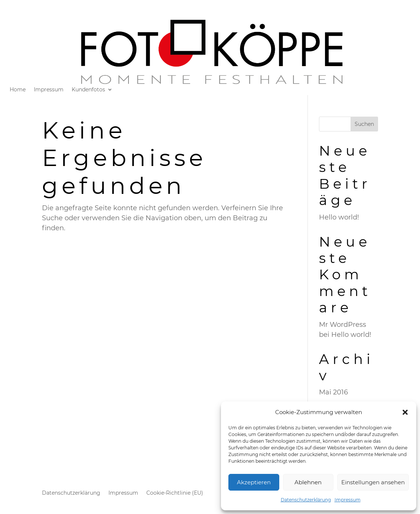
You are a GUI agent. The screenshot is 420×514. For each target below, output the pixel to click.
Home (18, 90)
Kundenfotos (88, 90)
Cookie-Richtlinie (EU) (175, 493)
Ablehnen (308, 482)
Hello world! (339, 217)
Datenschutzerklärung (306, 500)
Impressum (348, 500)
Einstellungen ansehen (373, 482)
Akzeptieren (254, 482)
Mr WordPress (343, 325)
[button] (405, 412)
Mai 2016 (333, 392)
